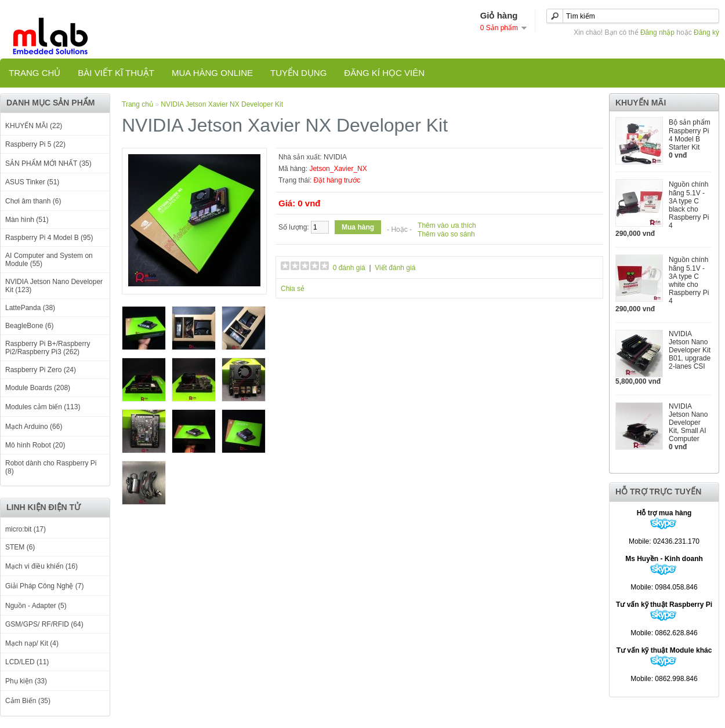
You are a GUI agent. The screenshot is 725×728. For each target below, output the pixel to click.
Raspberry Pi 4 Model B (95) (49, 238)
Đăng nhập (657, 32)
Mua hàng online (212, 73)
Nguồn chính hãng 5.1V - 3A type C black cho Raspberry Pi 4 (689, 205)
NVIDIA (335, 157)
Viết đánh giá (395, 268)
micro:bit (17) (26, 529)
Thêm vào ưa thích (447, 225)
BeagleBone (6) (29, 326)
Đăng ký (706, 32)
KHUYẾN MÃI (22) (34, 126)
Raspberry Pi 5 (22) (35, 144)
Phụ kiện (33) (26, 681)
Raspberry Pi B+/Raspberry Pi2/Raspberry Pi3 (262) (48, 348)
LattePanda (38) (30, 308)
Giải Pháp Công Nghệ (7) (44, 586)
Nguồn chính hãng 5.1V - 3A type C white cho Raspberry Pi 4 (689, 280)
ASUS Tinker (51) (32, 182)
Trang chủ (35, 73)
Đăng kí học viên (384, 73)
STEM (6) (20, 547)
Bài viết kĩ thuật (116, 73)
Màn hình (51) (27, 220)
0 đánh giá (349, 268)
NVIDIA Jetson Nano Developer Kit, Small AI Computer (688, 423)
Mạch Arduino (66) (34, 427)
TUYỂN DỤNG (298, 73)
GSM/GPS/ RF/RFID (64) (44, 624)
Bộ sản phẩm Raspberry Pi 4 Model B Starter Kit (690, 135)
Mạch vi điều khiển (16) (41, 566)
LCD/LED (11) (27, 662)
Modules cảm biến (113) (43, 407)
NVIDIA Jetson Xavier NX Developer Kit (222, 104)
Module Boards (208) (38, 388)
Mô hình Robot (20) (35, 445)
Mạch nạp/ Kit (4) (32, 643)
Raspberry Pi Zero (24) (41, 370)
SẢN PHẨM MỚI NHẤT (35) (48, 163)
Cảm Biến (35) (28, 701)
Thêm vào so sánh (446, 234)
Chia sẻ (293, 289)
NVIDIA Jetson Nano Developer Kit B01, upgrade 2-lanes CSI (690, 350)
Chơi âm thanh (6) (33, 201)
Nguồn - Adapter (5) (36, 606)
